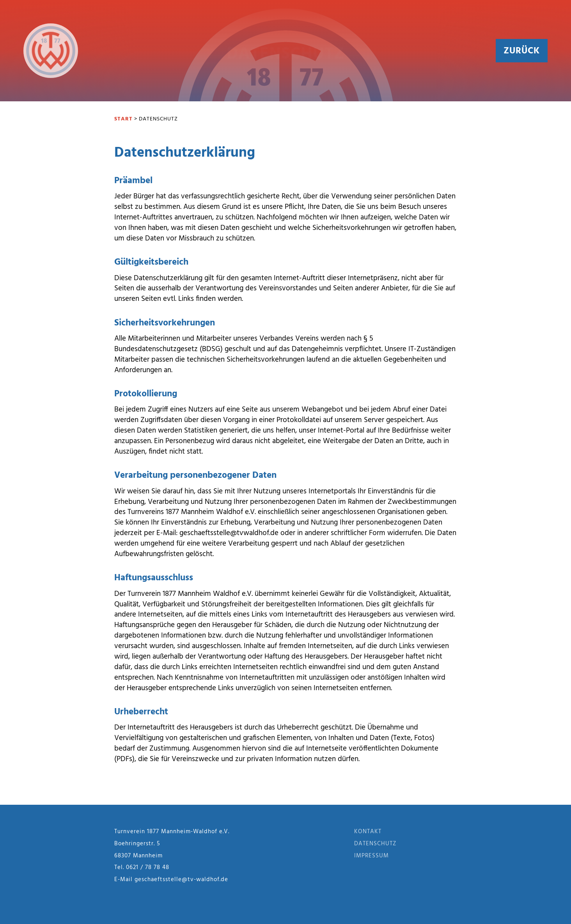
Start (123, 119)
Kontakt (368, 832)
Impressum (372, 856)
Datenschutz (375, 844)
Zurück (522, 51)
